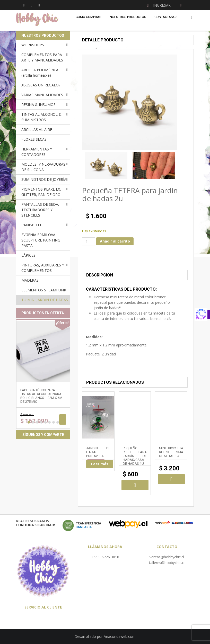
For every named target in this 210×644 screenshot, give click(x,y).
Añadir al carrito (115, 241)
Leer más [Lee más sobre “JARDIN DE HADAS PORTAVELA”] (100, 464)
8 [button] (58, 422)
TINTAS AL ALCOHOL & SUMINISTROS (41, 117)
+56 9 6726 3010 (105, 557)
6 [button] (49, 422)
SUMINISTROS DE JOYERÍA (44, 179)
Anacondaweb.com (120, 636)
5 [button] (45, 422)
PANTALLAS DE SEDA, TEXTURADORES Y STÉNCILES (40, 210)
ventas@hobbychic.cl (167, 557)
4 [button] (41, 422)
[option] (106, 166)
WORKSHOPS (33, 45)
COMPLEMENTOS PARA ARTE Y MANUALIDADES (42, 57)
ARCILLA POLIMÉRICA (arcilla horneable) (40, 73)
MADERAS (30, 280)
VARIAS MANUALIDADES (42, 95)
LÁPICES (28, 255)
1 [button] (29, 422)
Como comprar (89, 17)
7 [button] (54, 422)
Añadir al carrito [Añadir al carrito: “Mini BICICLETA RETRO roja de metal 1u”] (171, 479)
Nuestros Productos (128, 17)
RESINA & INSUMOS (38, 105)
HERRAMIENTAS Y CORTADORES (37, 152)
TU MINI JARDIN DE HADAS (45, 300)
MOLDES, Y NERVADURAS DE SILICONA (43, 167)
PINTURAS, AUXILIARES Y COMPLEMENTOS (43, 268)
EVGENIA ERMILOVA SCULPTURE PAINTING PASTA (41, 240)
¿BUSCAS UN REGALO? (41, 85)
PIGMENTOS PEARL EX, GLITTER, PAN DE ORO (41, 192)
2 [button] (33, 422)
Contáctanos (166, 17)
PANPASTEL (32, 225)
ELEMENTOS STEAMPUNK (44, 290)
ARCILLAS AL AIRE (37, 129)
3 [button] (37, 422)
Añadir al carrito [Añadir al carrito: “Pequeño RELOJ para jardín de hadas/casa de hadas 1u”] (135, 485)
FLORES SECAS (34, 139)
